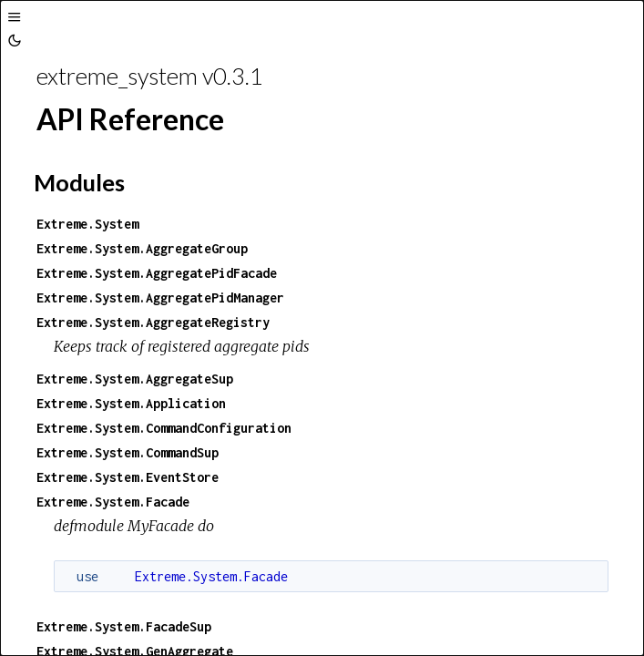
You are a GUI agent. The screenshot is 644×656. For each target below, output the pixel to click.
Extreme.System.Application (131, 403)
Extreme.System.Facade (113, 502)
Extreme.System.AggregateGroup (142, 248)
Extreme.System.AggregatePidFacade (157, 273)
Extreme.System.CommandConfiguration (164, 428)
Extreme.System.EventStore (128, 477)
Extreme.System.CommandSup (128, 452)
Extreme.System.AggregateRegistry (153, 322)
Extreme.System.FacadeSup (124, 626)
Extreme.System (87, 224)
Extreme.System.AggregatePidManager (160, 297)
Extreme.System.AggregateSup (135, 379)
